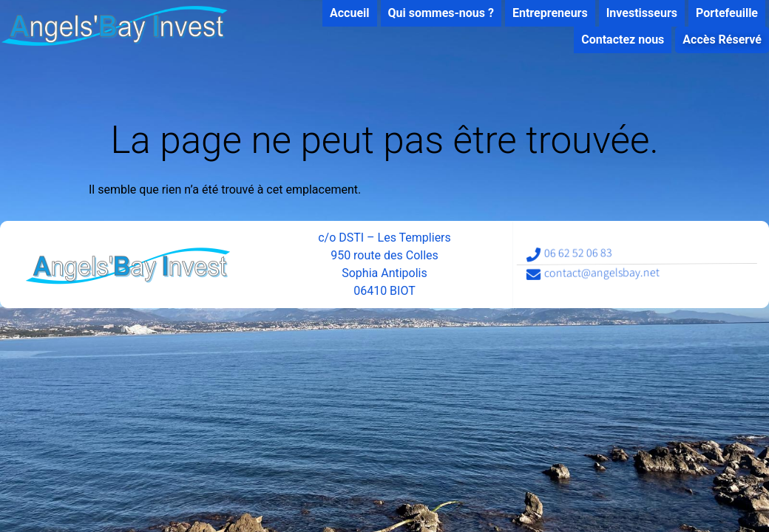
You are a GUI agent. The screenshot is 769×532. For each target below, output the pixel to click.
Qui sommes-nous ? (434, 13)
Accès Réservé (715, 40)
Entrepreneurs (543, 13)
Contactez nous (616, 40)
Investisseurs (635, 13)
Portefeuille (720, 13)
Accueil (343, 13)
